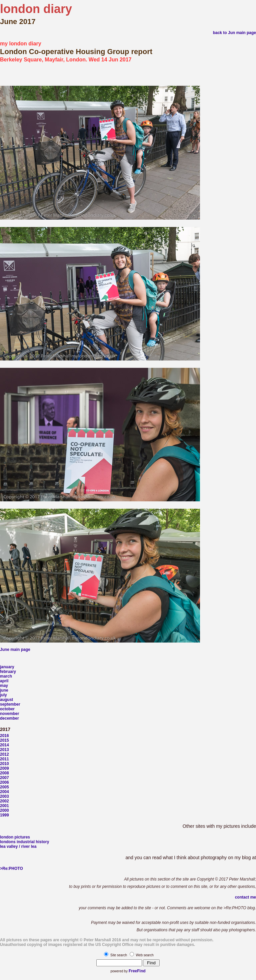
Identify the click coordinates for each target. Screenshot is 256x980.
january (7, 667)
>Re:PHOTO (11, 869)
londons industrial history (24, 842)
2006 (4, 782)
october (7, 709)
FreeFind (137, 971)
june (4, 690)
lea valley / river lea (18, 846)
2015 (4, 740)
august (6, 700)
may (4, 686)
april (4, 681)
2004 (4, 792)
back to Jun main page (234, 33)
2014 (4, 745)
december (9, 718)
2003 (4, 796)
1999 (4, 815)
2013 (4, 750)
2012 (4, 754)
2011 (4, 759)
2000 (4, 810)
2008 (4, 773)
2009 (4, 768)
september (10, 704)
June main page (15, 650)
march (6, 676)
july (3, 695)
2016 (4, 736)
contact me (245, 897)
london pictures (15, 837)
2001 (4, 806)
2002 (4, 801)
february (8, 672)
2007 (4, 778)
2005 (4, 787)
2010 (4, 764)
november (9, 714)
